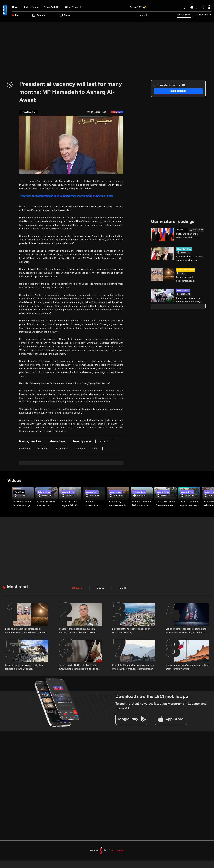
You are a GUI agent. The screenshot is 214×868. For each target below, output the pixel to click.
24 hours (77, 588)
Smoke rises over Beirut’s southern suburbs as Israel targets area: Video (142, 504)
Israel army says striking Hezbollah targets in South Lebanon (24, 667)
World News (182, 230)
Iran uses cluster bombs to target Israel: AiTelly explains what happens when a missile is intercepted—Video (22, 504)
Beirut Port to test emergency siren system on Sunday (131, 631)
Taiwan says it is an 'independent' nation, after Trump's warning (187, 667)
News (15, 7)
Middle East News (184, 249)
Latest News (31, 7)
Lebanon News (183, 291)
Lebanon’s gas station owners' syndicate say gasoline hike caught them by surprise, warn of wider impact (190, 300)
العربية (144, 15)
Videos (14, 481)
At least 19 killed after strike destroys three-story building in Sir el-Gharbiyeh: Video (46, 504)
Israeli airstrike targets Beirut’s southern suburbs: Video (71, 504)
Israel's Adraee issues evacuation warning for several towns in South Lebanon (77, 631)
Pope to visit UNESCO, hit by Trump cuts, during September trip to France (79, 667)
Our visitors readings (173, 222)
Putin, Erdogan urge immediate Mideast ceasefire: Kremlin (187, 236)
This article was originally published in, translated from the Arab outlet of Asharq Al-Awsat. (66, 196)
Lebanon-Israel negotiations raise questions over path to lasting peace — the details (191, 279)
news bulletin (51, 7)
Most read (17, 587)
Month (123, 588)
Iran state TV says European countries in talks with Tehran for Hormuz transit (133, 667)
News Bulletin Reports (186, 270)
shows (66, 15)
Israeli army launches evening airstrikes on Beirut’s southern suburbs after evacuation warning (118, 504)
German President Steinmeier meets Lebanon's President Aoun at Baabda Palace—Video (166, 504)
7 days (101, 588)
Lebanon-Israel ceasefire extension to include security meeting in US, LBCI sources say (186, 631)
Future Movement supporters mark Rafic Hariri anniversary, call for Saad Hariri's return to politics (190, 504)
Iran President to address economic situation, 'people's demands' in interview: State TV (190, 259)
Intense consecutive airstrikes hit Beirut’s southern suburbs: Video (94, 504)
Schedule (40, 15)
